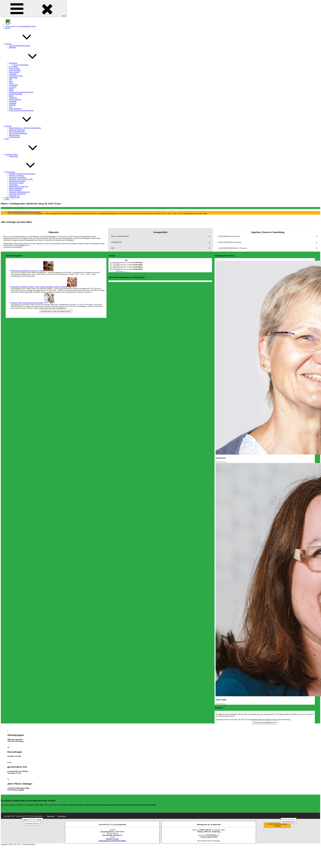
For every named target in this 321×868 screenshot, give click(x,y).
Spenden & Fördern (26, 154)
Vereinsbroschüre (15, 137)
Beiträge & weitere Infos (17, 130)
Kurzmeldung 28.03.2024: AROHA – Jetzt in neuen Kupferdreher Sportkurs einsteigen (39, 287)
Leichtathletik (13, 85)
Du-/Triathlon (13, 67)
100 (121, 271)
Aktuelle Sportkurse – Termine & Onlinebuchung (25, 128)
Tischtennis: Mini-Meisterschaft (19, 192)
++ (125, 271)
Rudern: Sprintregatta (16, 188)
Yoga (11, 107)
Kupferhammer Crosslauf (17, 181)
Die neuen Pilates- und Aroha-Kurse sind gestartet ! (27, 303)
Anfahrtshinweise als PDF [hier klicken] (112, 841)
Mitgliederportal (14, 135)
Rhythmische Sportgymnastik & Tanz (21, 92)
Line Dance (13, 87)
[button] (161, 236)
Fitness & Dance (14, 68)
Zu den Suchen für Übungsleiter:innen (21, 110)
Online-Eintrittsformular (17, 132)
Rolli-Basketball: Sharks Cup (18, 186)
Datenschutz (62, 816)
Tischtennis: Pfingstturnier (18, 194)
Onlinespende (13, 156)
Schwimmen (13, 98)
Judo (10, 79)
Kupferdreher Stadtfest (16, 183)
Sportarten (23, 44)
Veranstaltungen (25, 172)
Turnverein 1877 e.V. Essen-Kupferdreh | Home (20, 26)
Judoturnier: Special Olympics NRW (21, 179)
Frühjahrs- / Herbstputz (16, 176)
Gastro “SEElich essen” (13, 197)
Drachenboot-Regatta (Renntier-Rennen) (22, 174)
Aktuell (7, 28)
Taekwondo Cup (14, 196)
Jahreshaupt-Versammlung (18, 177)
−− (112, 271)
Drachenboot (28, 63)
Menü (34, 9)
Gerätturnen (13, 74)
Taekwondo (13, 101)
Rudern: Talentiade (15, 190)
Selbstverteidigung (15, 100)
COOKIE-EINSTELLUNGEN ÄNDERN (277, 825)
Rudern (11, 96)
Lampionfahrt (13, 185)
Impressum (51, 816)
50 (119, 271)
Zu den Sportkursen (15, 109)
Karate (11, 83)
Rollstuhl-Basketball (16, 94)
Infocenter (23, 126)
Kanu (11, 81)
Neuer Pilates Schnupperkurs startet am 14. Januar (24, 212)
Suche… (8, 199)
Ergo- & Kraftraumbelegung (18, 133)
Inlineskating (13, 78)
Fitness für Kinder (15, 70)
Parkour (11, 89)
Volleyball (12, 105)
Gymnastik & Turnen (16, 76)
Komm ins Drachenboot (21, 65)
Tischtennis (13, 103)
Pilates (11, 90)
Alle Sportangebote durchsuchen (19, 46)
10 (117, 271)
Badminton (12, 47)
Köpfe (7, 139)
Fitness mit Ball (14, 72)
